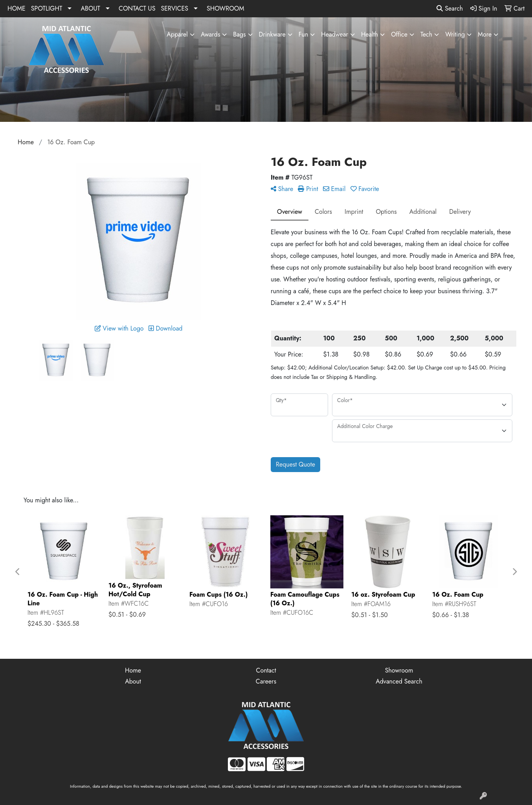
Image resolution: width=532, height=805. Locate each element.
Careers (266, 681)
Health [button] (370, 34)
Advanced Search (399, 681)
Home (133, 670)
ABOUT (90, 8)
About (133, 681)
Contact (266, 670)
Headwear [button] (335, 34)
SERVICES (174, 8)
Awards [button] (210, 34)
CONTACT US (137, 8)
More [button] (485, 34)
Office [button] (399, 34)
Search (450, 8)
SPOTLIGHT (47, 8)
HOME (17, 8)
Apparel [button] (177, 34)
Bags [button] (239, 34)
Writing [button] (455, 34)
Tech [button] (426, 34)
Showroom (399, 670)
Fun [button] (303, 34)
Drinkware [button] (272, 34)
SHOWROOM (225, 8)
